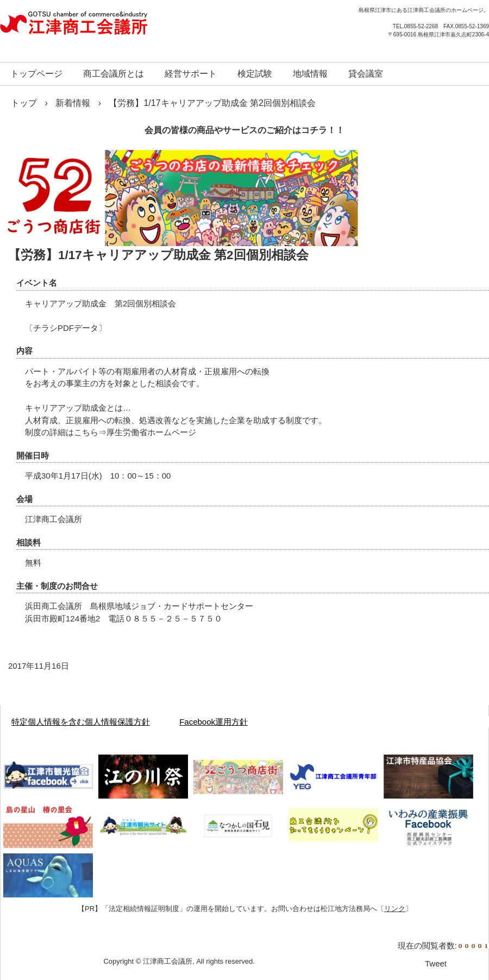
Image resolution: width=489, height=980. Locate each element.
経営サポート (191, 74)
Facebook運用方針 (214, 722)
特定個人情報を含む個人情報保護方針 (81, 722)
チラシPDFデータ (66, 328)
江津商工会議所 (117, 27)
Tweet (436, 963)
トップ (24, 103)
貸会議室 (366, 74)
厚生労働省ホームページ (151, 432)
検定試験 (255, 74)
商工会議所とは (114, 74)
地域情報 (310, 74)
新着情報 (73, 103)
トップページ (36, 74)
